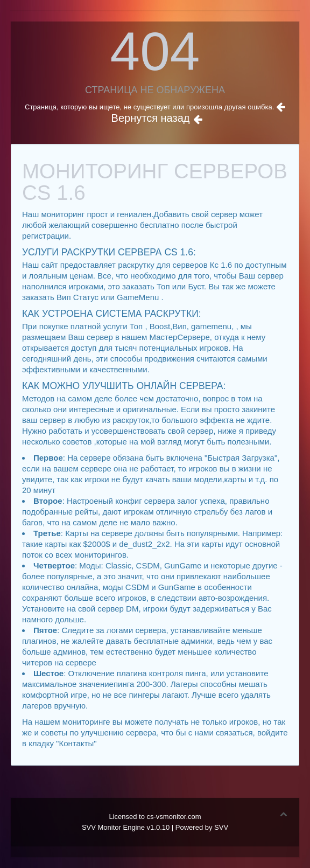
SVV (221, 827)
